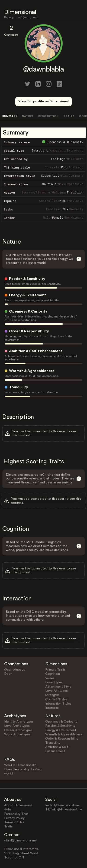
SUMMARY (10, 116)
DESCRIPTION (48, 116)
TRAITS (69, 116)
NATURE (28, 116)
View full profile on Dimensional (43, 101)
